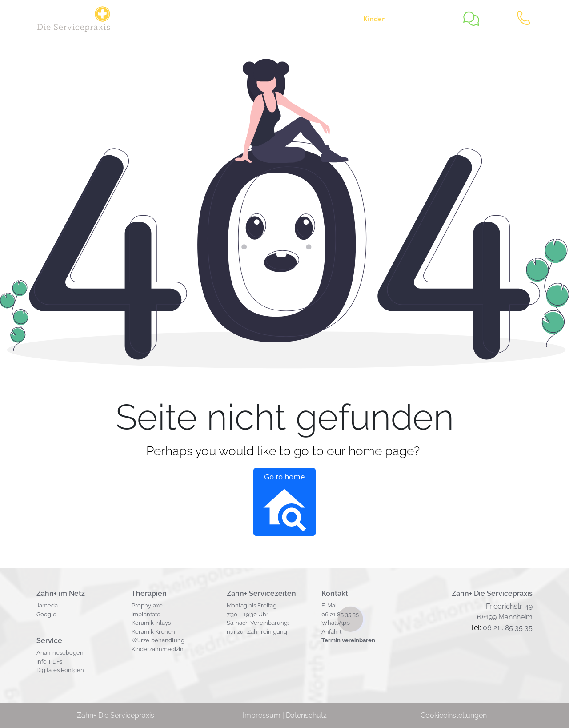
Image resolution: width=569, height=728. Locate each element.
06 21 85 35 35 (340, 614)
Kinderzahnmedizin (158, 649)
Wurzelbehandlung (158, 640)
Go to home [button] (284, 502)
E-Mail (330, 605)
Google (46, 614)
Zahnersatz (325, 19)
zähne (384, 19)
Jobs (231, 19)
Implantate (146, 614)
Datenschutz (306, 715)
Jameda (47, 605)
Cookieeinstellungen (454, 715)
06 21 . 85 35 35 (508, 628)
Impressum (262, 715)
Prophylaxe (147, 605)
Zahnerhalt (270, 19)
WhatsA (332, 623)
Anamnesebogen (60, 653)
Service (193, 19)
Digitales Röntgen (60, 670)
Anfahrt (331, 632)
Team (433, 19)
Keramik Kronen (153, 632)
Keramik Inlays (151, 623)
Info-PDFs (49, 662)
